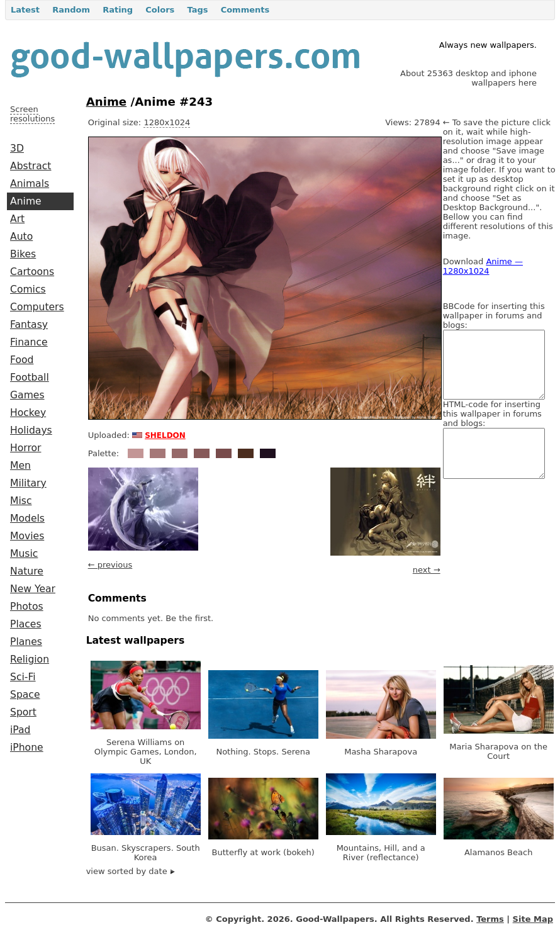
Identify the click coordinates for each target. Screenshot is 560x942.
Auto (21, 237)
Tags (197, 10)
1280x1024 (167, 122)
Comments (245, 10)
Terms (490, 919)
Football (30, 378)
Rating (118, 10)
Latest (25, 10)
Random (71, 10)
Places (26, 624)
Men (20, 466)
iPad (20, 730)
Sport (23, 712)
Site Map (533, 919)
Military (28, 483)
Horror (25, 448)
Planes (26, 642)
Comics (28, 289)
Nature (27, 571)
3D (17, 149)
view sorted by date (131, 871)
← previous (110, 565)
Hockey (28, 413)
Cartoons (32, 272)
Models (27, 519)
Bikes (23, 254)
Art (17, 219)
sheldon (165, 434)
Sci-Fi (23, 677)
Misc (21, 501)
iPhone (27, 748)
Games (27, 395)
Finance (29, 342)
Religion (30, 659)
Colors (160, 10)
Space (25, 695)
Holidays (31, 430)
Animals (30, 184)
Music (24, 554)
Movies (27, 536)
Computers (37, 307)
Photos (27, 607)
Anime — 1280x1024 (483, 266)
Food (22, 360)
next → (427, 570)
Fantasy (29, 325)
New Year (33, 589)
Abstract (31, 166)
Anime (26, 201)
